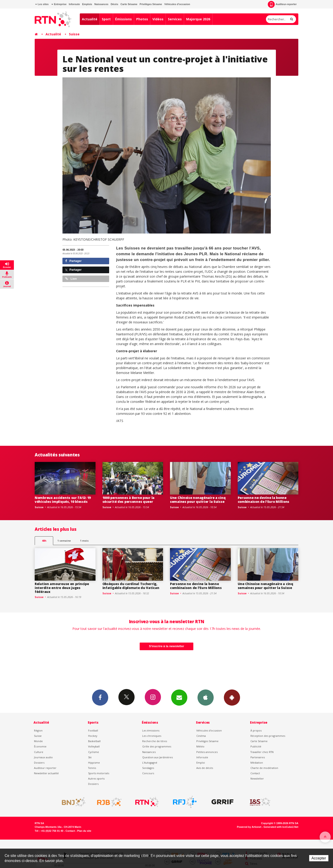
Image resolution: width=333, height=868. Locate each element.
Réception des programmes (268, 736)
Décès (114, 4)
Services (175, 19)
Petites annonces (207, 752)
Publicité (256, 746)
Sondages (148, 768)
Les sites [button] (42, 4)
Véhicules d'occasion (177, 4)
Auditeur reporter (45, 768)
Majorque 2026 (198, 19)
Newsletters (179, 697)
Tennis (92, 768)
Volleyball (94, 746)
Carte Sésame (129, 4)
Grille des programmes (157, 746)
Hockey (93, 736)
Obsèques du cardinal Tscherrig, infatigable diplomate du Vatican (131, 586)
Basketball (94, 741)
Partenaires (258, 757)
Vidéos (158, 19)
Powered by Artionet (249, 827)
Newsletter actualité (46, 773)
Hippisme (94, 763)
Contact (255, 773)
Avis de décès (205, 768)
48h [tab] (44, 541)
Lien (71, 279)
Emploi (201, 763)
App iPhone (206, 697)
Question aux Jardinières (157, 757)
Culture (39, 752)
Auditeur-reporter (282, 4)
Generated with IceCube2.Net (281, 827)
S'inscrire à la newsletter (166, 646)
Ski (90, 757)
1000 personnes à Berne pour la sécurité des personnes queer (129, 500)
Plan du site (84, 831)
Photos (142, 19)
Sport (106, 19)
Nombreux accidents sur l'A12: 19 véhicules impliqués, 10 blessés (63, 500)
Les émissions (151, 730)
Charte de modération (264, 768)
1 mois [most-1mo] (84, 541)
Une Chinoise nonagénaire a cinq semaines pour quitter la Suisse (198, 500)
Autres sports (96, 778)
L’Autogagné (150, 763)
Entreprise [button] (59, 4)
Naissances (101, 4)
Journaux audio (43, 757)
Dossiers (39, 763)
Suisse (74, 34)
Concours (148, 773)
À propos (256, 730)
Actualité (90, 19)
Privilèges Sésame (151, 4)
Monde (38, 741)
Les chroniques (152, 736)
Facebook (100, 697)
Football (93, 730)
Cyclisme (94, 752)
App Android (232, 697)
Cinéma (201, 736)
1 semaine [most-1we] (64, 541)
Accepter (319, 858)
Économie (40, 746)
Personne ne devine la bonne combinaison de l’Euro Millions (264, 500)
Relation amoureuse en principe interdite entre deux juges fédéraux (62, 588)
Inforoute (74, 4)
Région (38, 730)
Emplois (87, 4)
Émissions (123, 19)
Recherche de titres (155, 741)
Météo (200, 746)
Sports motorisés (99, 773)
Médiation (257, 763)
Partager (73, 261)
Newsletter (257, 778)
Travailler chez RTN (262, 752)
